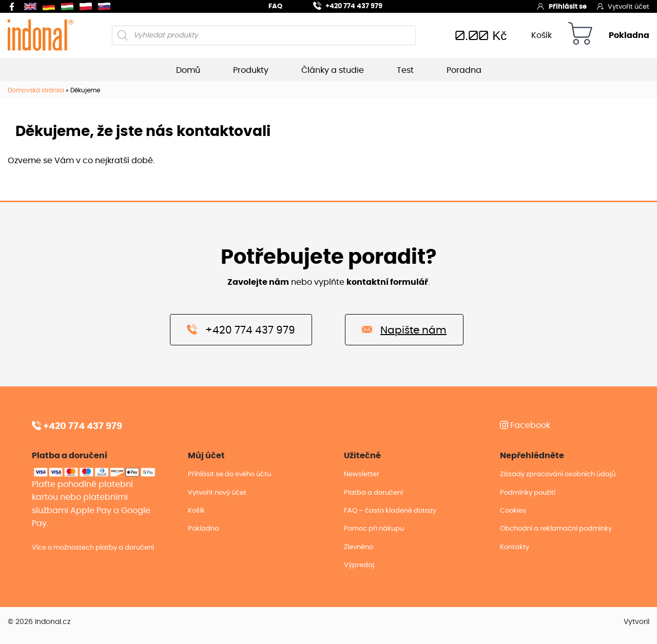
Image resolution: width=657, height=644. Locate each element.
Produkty (251, 70)
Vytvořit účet (623, 6)
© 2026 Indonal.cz (39, 622)
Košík (542, 35)
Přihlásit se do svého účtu (229, 474)
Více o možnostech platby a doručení (93, 548)
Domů (188, 70)
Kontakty (515, 547)
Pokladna (629, 35)
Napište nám (404, 329)
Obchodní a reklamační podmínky (556, 529)
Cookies (513, 511)
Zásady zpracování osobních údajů (558, 474)
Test (405, 70)
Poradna (464, 70)
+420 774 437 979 (342, 5)
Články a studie (333, 70)
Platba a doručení (373, 493)
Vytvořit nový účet (217, 493)
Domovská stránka (36, 90)
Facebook (525, 425)
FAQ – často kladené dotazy (390, 511)
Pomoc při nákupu (374, 529)
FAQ (275, 6)
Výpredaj (359, 565)
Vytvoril (636, 622)
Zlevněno (359, 547)
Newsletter (362, 474)
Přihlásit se (562, 6)
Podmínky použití (528, 493)
